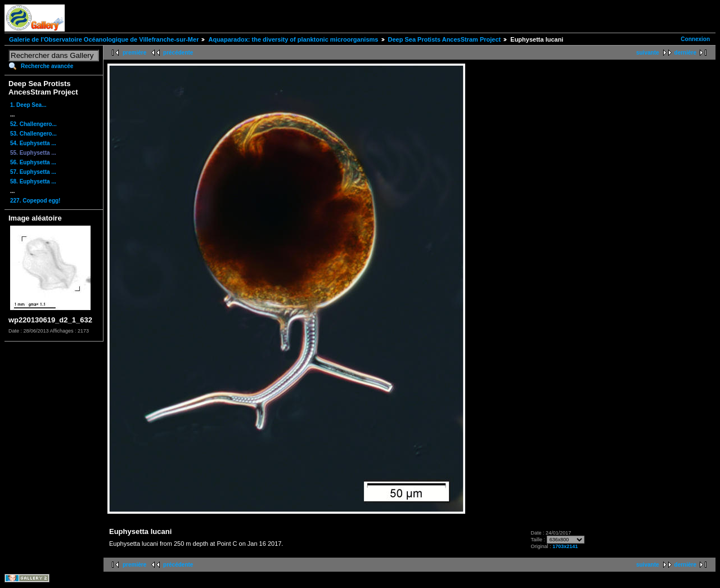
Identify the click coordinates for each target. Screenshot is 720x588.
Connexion (695, 39)
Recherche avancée (47, 66)
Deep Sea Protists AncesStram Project (445, 39)
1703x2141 (565, 546)
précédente (178, 53)
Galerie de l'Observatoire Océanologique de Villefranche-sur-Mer (104, 39)
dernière (685, 53)
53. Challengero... (33, 134)
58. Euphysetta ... (33, 181)
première (134, 53)
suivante (648, 53)
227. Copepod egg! (35, 201)
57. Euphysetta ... (33, 172)
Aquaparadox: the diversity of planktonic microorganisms (293, 39)
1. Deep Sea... (28, 105)
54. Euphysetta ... (33, 143)
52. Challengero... (33, 124)
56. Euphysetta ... (33, 162)
